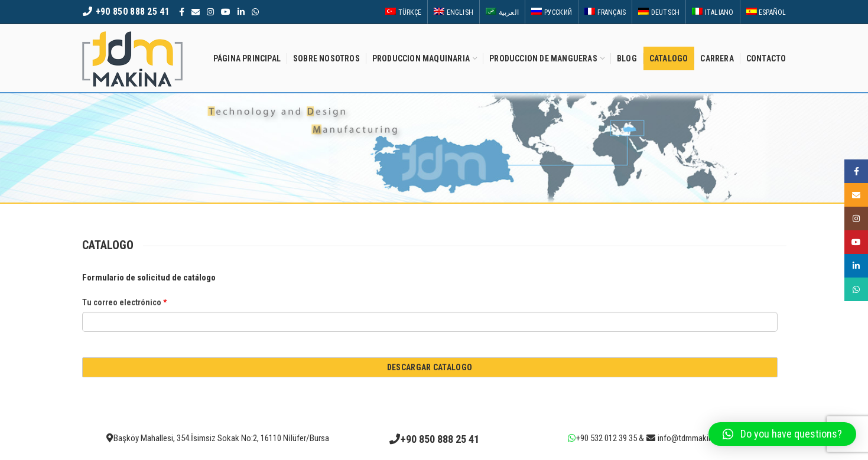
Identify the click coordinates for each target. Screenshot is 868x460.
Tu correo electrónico (124, 302)
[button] (782, 434)
